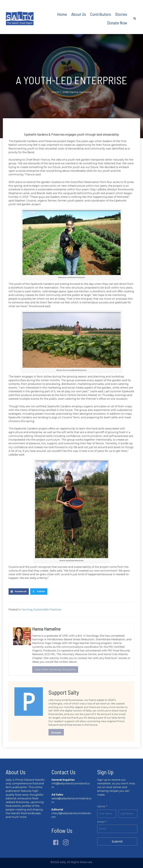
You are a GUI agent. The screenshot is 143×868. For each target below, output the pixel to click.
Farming (27, 610)
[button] (56, 844)
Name (102, 808)
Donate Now (117, 23)
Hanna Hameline (81, 92)
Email (102, 823)
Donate (56, 734)
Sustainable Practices (47, 610)
